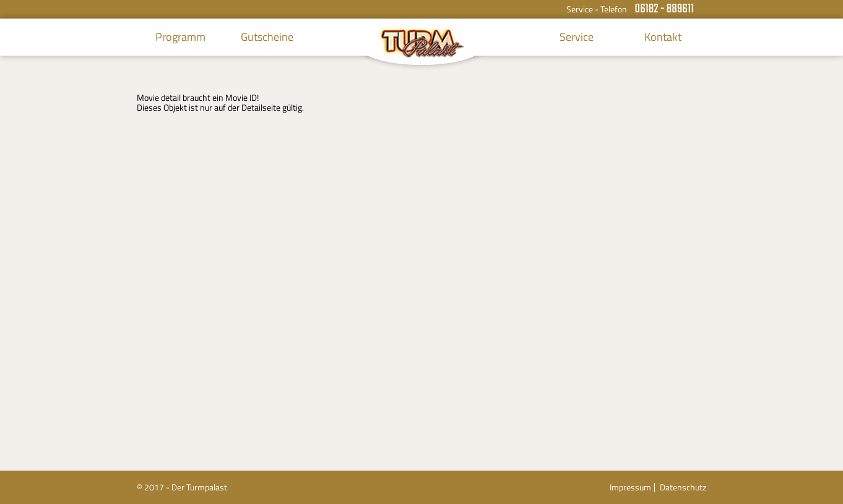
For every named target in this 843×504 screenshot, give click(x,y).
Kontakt (663, 37)
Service (577, 37)
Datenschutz (683, 487)
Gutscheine (267, 37)
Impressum (630, 487)
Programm (180, 37)
